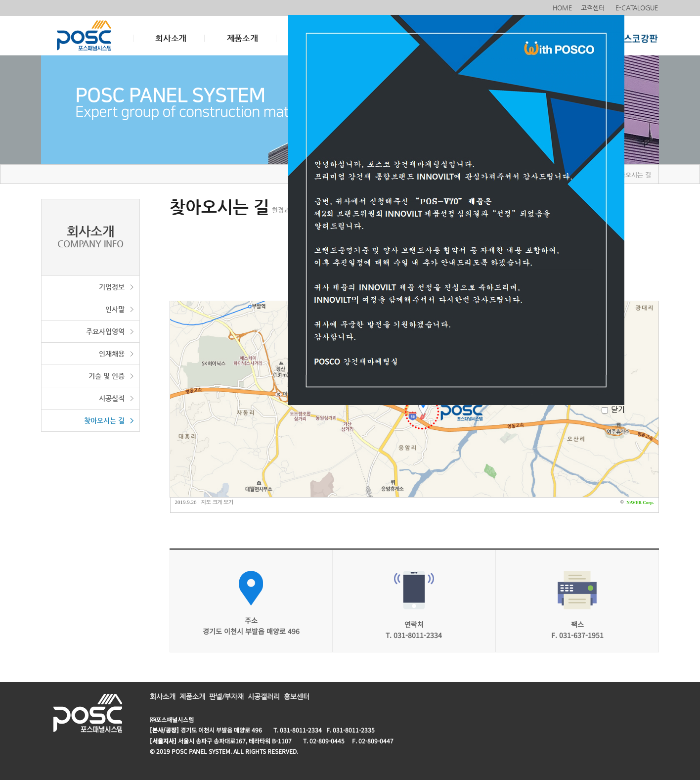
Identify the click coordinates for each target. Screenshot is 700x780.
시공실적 (112, 398)
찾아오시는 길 (104, 420)
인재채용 (112, 354)
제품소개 (242, 38)
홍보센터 (297, 696)
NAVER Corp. (640, 503)
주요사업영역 (105, 331)
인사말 (115, 309)
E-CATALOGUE (638, 8)
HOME (562, 8)
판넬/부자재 (226, 696)
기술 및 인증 (107, 376)
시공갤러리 (264, 696)
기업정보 (112, 287)
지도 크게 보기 (217, 502)
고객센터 (594, 8)
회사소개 (171, 38)
